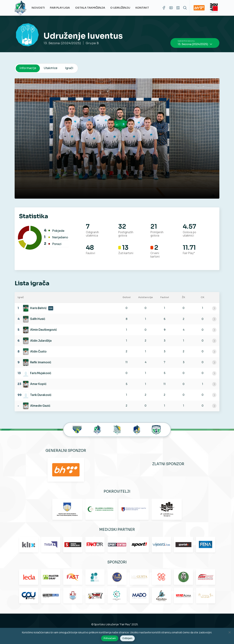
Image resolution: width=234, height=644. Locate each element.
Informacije (28, 68)
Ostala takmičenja (90, 8)
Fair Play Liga (60, 8)
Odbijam (127, 638)
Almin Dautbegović (44, 330)
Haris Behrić (38, 308)
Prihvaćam (110, 638)
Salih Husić (38, 319)
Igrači (69, 68)
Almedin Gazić (40, 406)
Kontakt (142, 8)
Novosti (38, 8)
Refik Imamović (41, 362)
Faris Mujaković (41, 373)
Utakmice (51, 68)
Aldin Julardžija (41, 341)
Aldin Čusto (38, 351)
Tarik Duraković (41, 395)
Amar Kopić (38, 384)
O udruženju (120, 8)
